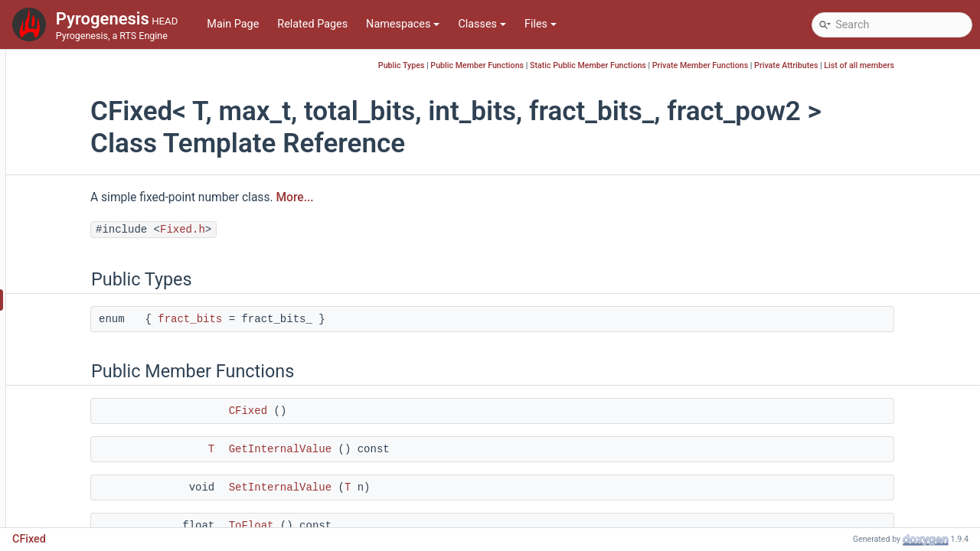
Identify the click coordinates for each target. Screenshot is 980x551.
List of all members (933, 65)
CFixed (69, 300)
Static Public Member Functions (661, 65)
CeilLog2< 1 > (85, 162)
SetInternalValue (394, 487)
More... (408, 197)
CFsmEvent (80, 483)
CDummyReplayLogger (108, 70)
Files (541, 24)
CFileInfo (74, 231)
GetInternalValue (394, 449)
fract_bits (303, 319)
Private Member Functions (774, 65)
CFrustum (76, 437)
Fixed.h (296, 230)
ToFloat (365, 526)
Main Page (233, 24)
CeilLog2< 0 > (85, 139)
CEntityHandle (87, 185)
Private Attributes (859, 65)
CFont (67, 368)
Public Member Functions (550, 65)
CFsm (66, 460)
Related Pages (312, 24)
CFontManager (88, 391)
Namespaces (403, 24)
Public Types (475, 65)
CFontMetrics (85, 414)
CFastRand (79, 208)
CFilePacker (81, 254)
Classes (482, 24)
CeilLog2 (73, 116)
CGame (70, 506)
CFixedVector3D (91, 346)
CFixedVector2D (91, 323)
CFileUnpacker (87, 277)
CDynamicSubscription (108, 93)
